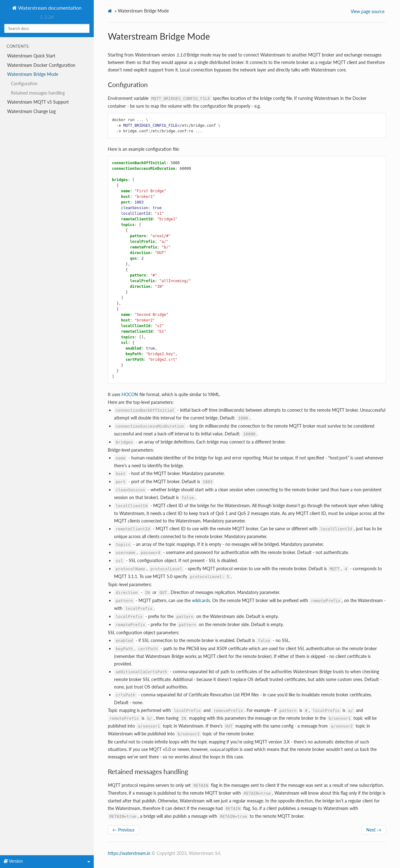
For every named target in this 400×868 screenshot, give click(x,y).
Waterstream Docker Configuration (41, 65)
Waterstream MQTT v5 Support (38, 102)
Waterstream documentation (49, 8)
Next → (374, 830)
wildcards (201, 600)
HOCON (130, 394)
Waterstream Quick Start (31, 56)
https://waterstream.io (129, 853)
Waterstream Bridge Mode (33, 74)
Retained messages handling (38, 93)
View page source (367, 11)
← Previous (123, 830)
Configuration (24, 83)
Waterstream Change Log (31, 111)
